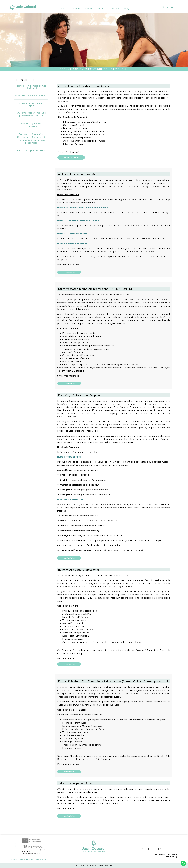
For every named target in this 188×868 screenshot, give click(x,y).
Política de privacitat (26, 859)
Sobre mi (75, 6)
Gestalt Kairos (122, 92)
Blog (127, 6)
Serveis (89, 6)
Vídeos (116, 6)
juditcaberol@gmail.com (166, 854)
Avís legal (14, 859)
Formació (102, 6)
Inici (64, 6)
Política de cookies (41, 859)
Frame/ (111, 866)
